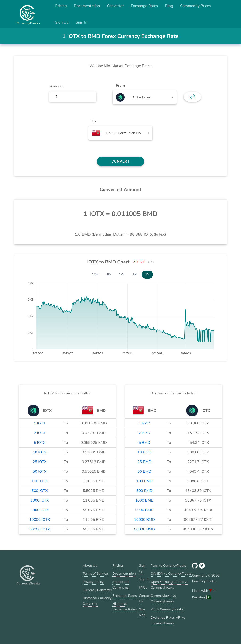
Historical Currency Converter (97, 601)
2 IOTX (40, 433)
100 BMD (144, 481)
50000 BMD (144, 529)
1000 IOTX (40, 500)
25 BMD (145, 462)
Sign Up (62, 22)
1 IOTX (40, 423)
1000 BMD (144, 500)
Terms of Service (95, 573)
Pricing (61, 6)
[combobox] (145, 97)
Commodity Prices (195, 6)
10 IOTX (40, 452)
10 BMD (145, 452)
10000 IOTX (40, 520)
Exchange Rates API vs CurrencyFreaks (168, 620)
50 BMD (145, 471)
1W (122, 274)
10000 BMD (144, 520)
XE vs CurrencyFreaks (167, 609)
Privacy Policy (93, 582)
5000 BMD (144, 510)
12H (95, 274)
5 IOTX (40, 443)
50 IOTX (40, 471)
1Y (147, 274)
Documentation (87, 6)
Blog (169, 6)
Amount (57, 86)
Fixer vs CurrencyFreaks (169, 565)
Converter (115, 6)
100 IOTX (40, 481)
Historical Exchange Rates (125, 606)
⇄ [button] (192, 97)
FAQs (143, 587)
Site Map (142, 612)
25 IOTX (40, 462)
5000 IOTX (40, 510)
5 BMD (144, 443)
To (94, 121)
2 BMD (144, 433)
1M (135, 274)
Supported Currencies (120, 585)
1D (109, 274)
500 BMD (144, 491)
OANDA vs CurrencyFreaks (171, 573)
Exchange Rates (144, 6)
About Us (90, 565)
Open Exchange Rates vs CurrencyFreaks (169, 585)
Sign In (82, 22)
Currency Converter (97, 590)
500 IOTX (40, 491)
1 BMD (144, 423)
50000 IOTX (40, 529)
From (120, 86)
